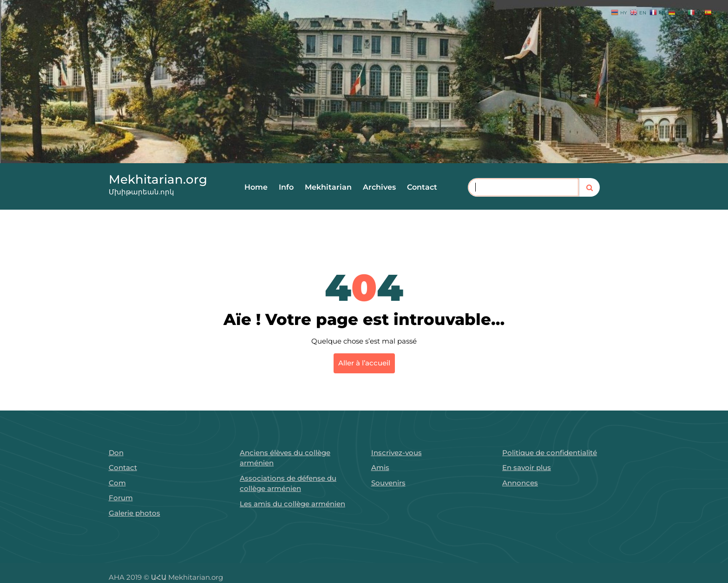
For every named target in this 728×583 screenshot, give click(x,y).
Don (116, 453)
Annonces (520, 483)
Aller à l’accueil (364, 363)
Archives (379, 187)
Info (286, 187)
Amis (380, 467)
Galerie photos (134, 513)
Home (256, 187)
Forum (121, 498)
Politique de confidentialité (550, 453)
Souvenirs (388, 483)
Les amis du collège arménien (292, 504)
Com (117, 483)
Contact (422, 187)
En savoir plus (527, 467)
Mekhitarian (328, 187)
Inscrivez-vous (397, 453)
